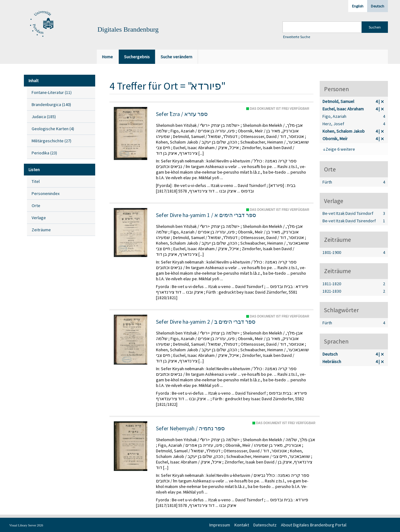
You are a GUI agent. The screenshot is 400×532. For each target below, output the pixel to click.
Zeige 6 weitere (340, 149)
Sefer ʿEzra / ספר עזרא (182, 114)
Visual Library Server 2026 (26, 525)
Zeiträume (41, 230)
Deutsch (378, 6)
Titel (36, 181)
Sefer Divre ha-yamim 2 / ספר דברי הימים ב (206, 322)
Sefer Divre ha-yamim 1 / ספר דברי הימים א (206, 215)
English (358, 6)
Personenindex (46, 193)
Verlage (39, 218)
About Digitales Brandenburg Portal (314, 525)
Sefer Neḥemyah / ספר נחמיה (190, 428)
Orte (36, 206)
